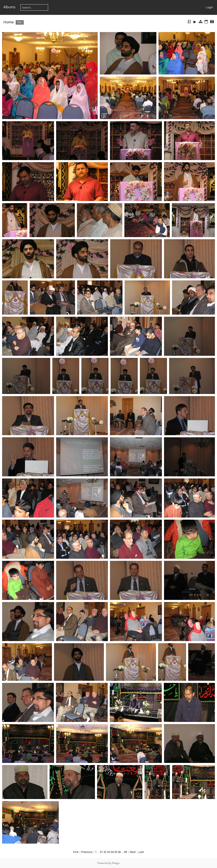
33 (108, 852)
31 (101, 852)
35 (116, 852)
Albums (9, 7)
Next (133, 852)
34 (112, 852)
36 (119, 852)
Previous (87, 852)
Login (209, 7)
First (76, 852)
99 (125, 852)
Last (141, 852)
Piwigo (116, 863)
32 (105, 852)
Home (9, 22)
